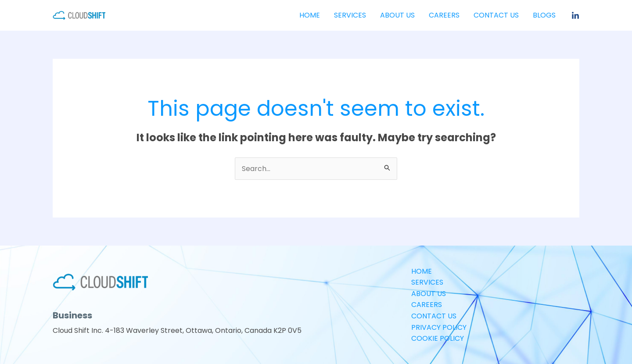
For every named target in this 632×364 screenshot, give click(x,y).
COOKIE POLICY (438, 338)
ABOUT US (397, 15)
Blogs (544, 15)
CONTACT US (496, 15)
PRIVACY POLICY (439, 327)
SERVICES (350, 15)
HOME (310, 15)
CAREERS (444, 15)
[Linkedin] (575, 16)
